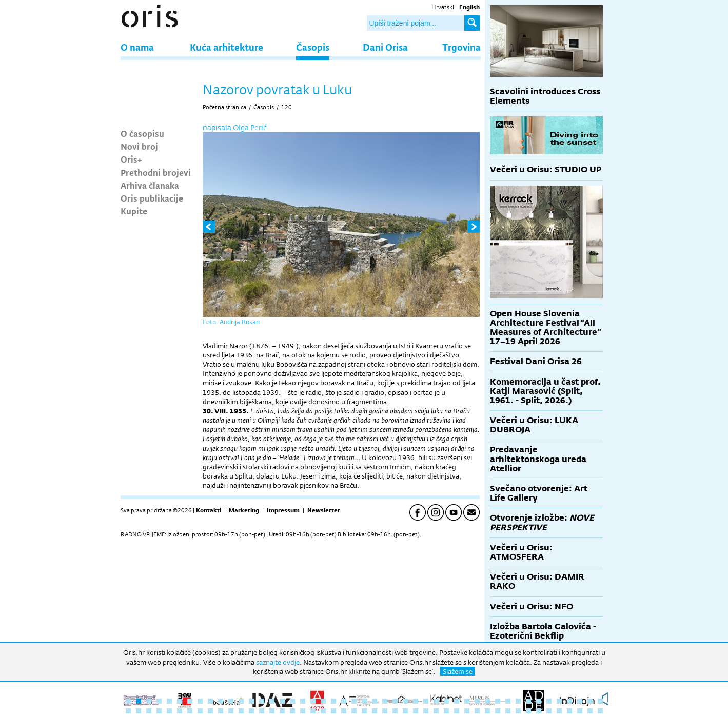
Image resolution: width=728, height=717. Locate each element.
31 (436, 701)
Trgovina (461, 47)
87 (528, 711)
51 (159, 711)
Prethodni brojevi (156, 172)
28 (405, 701)
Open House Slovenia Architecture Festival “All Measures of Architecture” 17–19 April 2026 (546, 328)
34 (467, 701)
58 (231, 711)
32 (446, 701)
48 (128, 711)
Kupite (134, 211)
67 (323, 711)
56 (210, 711)
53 (180, 711)
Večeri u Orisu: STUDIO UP (546, 170)
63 (282, 711)
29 (416, 701)
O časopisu (142, 133)
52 (169, 711)
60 (251, 711)
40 (528, 701)
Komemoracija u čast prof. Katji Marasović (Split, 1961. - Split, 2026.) (545, 391)
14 (262, 701)
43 (559, 701)
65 (303, 711)
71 (364, 711)
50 (149, 711)
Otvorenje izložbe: (542, 522)
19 (313, 701)
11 (231, 701)
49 (139, 711)
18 (303, 701)
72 (375, 711)
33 (457, 701)
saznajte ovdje (278, 662)
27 (395, 701)
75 (405, 711)
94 (600, 711)
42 (549, 701)
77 (426, 711)
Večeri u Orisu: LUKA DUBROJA (534, 425)
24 (364, 701)
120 (287, 107)
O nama (137, 47)
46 (590, 701)
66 (313, 711)
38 (508, 701)
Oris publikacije (152, 198)
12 (241, 701)
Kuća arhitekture (227, 47)
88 (539, 711)
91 (569, 711)
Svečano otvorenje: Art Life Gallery (539, 493)
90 (559, 711)
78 (436, 711)
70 (354, 711)
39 (518, 701)
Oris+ (131, 159)
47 (600, 701)
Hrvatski (443, 7)
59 (241, 711)
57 (221, 711)
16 (282, 701)
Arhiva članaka (150, 185)
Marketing (244, 510)
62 (272, 711)
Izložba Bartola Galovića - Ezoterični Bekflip (543, 631)
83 (487, 711)
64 (292, 711)
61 (262, 711)
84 (498, 711)
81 (467, 711)
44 (569, 701)
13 (251, 701)
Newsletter (324, 510)
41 (539, 701)
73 (385, 711)
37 (498, 701)
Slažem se (458, 671)
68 (333, 711)
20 (323, 701)
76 (416, 711)
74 (395, 711)
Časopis (313, 47)
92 (580, 711)
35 (477, 701)
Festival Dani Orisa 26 (536, 361)
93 (590, 711)
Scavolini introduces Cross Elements (545, 96)
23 (354, 701)
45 (580, 701)
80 (457, 711)
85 (508, 711)
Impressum (283, 510)
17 (292, 701)
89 (549, 711)
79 (446, 711)
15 (272, 701)
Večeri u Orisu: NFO (532, 606)
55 (200, 711)
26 (385, 701)
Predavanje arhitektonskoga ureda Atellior (538, 459)
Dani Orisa (385, 47)
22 (344, 701)
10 (221, 701)
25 (375, 701)
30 (426, 701)
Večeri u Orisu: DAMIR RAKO (537, 581)
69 (344, 711)
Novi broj (139, 146)
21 (333, 701)
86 (518, 711)
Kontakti (209, 510)
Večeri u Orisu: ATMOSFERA (521, 552)
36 (487, 701)
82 (477, 711)
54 (190, 711)
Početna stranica (224, 107)
